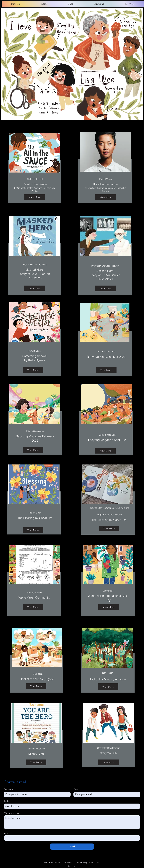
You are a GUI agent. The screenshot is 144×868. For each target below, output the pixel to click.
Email (77, 789)
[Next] (139, 64)
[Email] (106, 794)
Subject (7, 801)
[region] (36, 737)
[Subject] (71, 806)
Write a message (11, 813)
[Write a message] (72, 822)
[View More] (35, 197)
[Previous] (5, 64)
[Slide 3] (72, 116)
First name (8, 789)
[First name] (36, 794)
